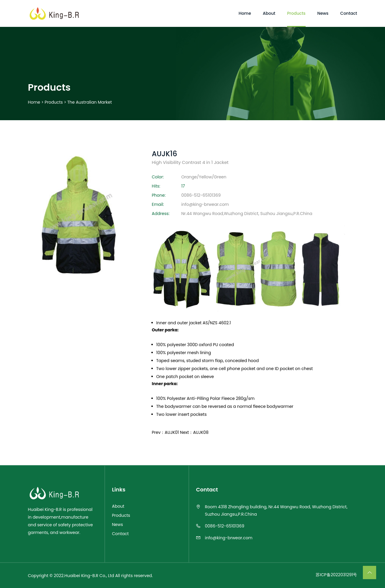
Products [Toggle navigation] (296, 13)
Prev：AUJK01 (166, 432)
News (118, 524)
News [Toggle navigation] (323, 13)
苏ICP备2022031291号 (336, 574)
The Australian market (90, 102)
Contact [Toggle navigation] (349, 13)
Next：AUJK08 (194, 432)
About (118, 506)
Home (34, 102)
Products (54, 102)
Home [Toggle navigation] (245, 13)
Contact (121, 533)
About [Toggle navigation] (269, 13)
